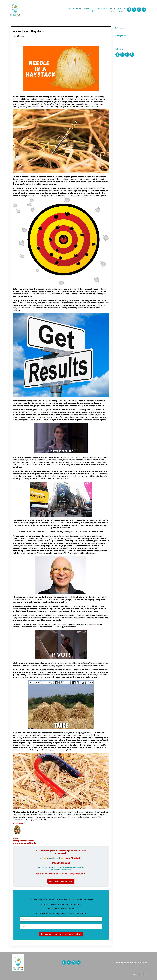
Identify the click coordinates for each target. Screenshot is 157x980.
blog (78, 8)
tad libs (94, 10)
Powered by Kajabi (140, 974)
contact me (121, 10)
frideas (86, 8)
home (71, 8)
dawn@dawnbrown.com (25, 841)
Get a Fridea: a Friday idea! (61, 881)
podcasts (102, 8)
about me (112, 10)
